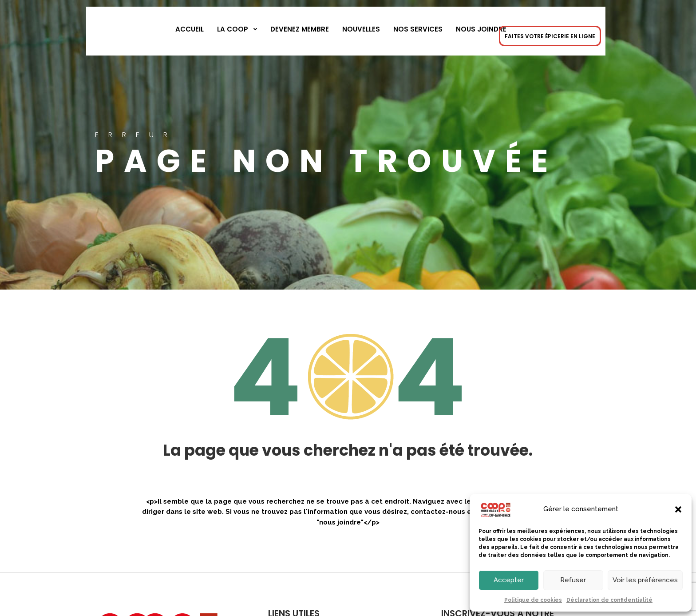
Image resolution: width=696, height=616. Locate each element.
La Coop (233, 29)
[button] (678, 509)
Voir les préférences (645, 580)
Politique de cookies (533, 600)
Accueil (190, 29)
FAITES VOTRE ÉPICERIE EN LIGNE (550, 36)
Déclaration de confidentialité (609, 600)
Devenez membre (300, 29)
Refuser (573, 580)
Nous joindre (481, 29)
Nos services (418, 29)
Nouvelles (361, 29)
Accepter (509, 580)
